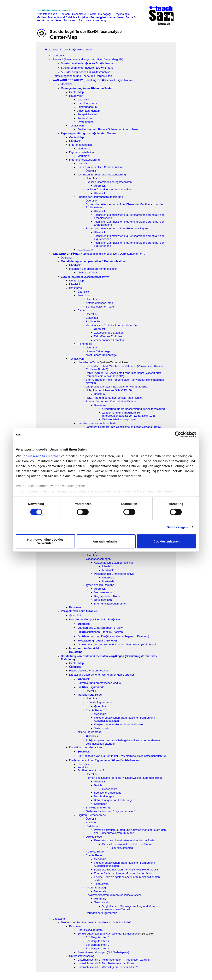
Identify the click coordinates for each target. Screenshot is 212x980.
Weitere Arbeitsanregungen (119, 419)
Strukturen (76, 288)
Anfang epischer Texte (99, 303)
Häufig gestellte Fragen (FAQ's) (88, 671)
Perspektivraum (87, 114)
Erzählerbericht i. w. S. (91, 770)
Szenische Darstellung (108, 793)
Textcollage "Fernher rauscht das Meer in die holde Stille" (96, 922)
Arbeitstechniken (47, 14)
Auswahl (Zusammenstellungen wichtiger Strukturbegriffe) (88, 59)
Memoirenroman (104, 592)
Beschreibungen (104, 796)
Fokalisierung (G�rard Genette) (97, 641)
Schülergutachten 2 (98, 941)
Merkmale (84, 148)
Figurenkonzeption (81, 145)
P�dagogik (105, 14)
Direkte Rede (94, 837)
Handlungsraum (87, 103)
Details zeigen (177, 527)
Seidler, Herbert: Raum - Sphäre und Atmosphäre (108, 129)
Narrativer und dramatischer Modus (99, 683)
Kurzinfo (83, 767)
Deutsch (64, 14)
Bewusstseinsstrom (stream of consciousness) (114, 895)
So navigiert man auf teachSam (111, 17)
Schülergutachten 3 (98, 945)
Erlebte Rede (94, 710)
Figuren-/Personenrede (92, 815)
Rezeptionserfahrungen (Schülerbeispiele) (103, 952)
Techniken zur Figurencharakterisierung (102, 175)
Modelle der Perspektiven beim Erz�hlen (95, 619)
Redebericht (110, 789)
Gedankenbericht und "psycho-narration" (111, 811)
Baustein (99, 394)
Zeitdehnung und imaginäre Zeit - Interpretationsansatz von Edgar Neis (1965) (129, 414)
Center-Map (76, 92)
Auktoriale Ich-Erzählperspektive (114, 563)
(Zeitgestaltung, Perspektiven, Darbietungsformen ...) (100, 254)
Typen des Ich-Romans (100, 585)
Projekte (83, 17)
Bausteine (100, 405)
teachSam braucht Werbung (89, 20)
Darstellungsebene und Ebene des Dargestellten (82, 76)
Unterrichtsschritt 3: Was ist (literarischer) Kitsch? (108, 967)
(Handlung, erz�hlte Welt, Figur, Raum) (93, 80)
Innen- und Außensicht (84, 648)
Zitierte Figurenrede (89, 732)
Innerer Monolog (96, 888)
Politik (92, 14)
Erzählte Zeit (93, 321)
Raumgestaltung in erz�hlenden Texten (87, 88)
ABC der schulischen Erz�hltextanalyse (86, 72)
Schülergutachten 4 (98, 948)
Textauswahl (77, 126)
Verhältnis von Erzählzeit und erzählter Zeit (112, 325)
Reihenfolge (85, 344)
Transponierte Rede (90, 695)
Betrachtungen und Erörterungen (114, 800)
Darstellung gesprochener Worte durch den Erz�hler (102, 675)
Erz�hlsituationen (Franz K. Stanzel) (100, 632)
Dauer (81, 310)
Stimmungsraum (87, 107)
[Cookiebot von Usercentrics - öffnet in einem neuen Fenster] (178, 434)
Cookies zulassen (167, 541)
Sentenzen (101, 804)
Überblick (58, 55)
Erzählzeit (92, 318)
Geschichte (79, 14)
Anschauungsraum (89, 111)
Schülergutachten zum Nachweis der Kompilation (107, 934)
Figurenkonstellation (81, 152)
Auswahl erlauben (106, 541)
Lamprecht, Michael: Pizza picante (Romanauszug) (117, 387)
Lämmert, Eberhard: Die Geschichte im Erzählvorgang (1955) (123, 427)
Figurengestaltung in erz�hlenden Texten (88, 133)
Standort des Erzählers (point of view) (100, 628)
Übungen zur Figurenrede (101, 913)
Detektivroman (103, 600)
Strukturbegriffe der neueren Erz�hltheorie (87, 68)
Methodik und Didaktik (62, 17)
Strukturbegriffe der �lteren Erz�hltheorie (87, 63)
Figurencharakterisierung (84, 160)
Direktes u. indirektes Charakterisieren (101, 167)
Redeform (92, 826)
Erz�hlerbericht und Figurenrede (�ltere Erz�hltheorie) (104, 760)
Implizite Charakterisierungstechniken (109, 189)
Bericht (98, 785)
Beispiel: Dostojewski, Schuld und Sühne (127, 844)
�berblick (75, 615)
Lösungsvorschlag (122, 848)
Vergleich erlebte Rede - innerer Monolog (119, 724)
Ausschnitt (84, 295)
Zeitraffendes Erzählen (108, 336)
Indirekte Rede (95, 852)
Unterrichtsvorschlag (82, 956)
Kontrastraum (86, 118)
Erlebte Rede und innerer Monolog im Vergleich (123, 873)
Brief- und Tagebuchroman (110, 604)
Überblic (99, 211)
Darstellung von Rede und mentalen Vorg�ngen (92, 656)
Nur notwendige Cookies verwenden (46, 541)
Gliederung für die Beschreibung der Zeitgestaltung (134, 409)
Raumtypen (76, 96)
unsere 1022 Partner (44, 456)
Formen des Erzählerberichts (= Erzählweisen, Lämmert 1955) (124, 778)
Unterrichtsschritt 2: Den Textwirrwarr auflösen (106, 963)
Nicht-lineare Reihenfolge (101, 355)
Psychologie (122, 14)
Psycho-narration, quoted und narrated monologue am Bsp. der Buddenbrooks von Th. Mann (130, 831)
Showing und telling (98, 808)
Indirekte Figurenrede (99, 702)
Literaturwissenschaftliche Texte (97, 423)
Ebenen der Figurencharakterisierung (100, 197)
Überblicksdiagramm (90, 930)
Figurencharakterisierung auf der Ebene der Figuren (117, 228)
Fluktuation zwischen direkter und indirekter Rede (124, 840)
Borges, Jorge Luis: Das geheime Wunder (111, 401)
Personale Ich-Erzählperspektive (114, 574)
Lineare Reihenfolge (98, 351)
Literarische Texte (88, 362)
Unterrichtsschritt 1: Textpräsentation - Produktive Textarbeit (114, 960)
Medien (41, 17)
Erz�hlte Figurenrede (91, 687)
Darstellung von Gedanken (86, 747)
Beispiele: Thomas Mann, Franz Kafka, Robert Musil (126, 870)
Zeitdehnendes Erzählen (109, 340)
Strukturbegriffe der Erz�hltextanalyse (68, 49)
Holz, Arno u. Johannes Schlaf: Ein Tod (110, 390)
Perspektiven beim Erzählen (79, 611)
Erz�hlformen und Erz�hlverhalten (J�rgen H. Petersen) (113, 636)
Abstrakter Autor (87, 272)
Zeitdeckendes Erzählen (109, 333)
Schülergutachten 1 (98, 937)
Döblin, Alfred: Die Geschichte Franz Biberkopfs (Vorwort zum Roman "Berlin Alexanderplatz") (123, 374)
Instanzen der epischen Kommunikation (93, 269)
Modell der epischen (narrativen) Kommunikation (93, 261)
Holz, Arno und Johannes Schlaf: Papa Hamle (114, 398)
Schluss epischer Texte (100, 307)
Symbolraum (85, 122)
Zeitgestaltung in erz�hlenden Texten (86, 277)
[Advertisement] (21, 13)
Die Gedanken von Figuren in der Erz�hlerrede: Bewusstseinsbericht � (122, 756)
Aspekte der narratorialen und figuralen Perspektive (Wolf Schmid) (118, 644)
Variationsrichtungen (98, 559)
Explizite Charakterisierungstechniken (109, 182)
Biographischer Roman (108, 596)
